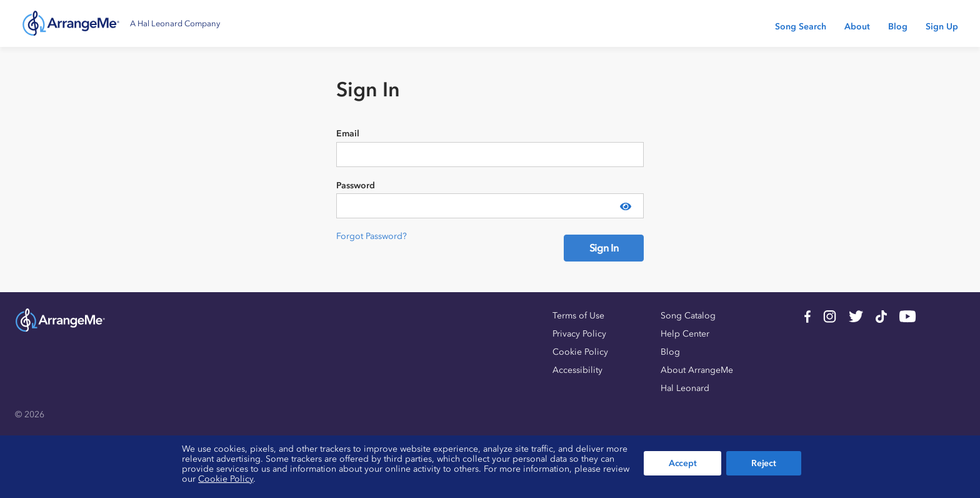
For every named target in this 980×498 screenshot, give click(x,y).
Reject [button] (763, 463)
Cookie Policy (580, 352)
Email (348, 134)
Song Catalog (688, 316)
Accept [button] (682, 463)
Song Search (801, 27)
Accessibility (577, 370)
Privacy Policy (579, 334)
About (857, 27)
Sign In (604, 248)
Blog (898, 27)
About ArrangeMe (697, 370)
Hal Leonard (685, 388)
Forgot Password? (372, 236)
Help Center (685, 334)
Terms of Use (578, 316)
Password (356, 185)
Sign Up (942, 27)
